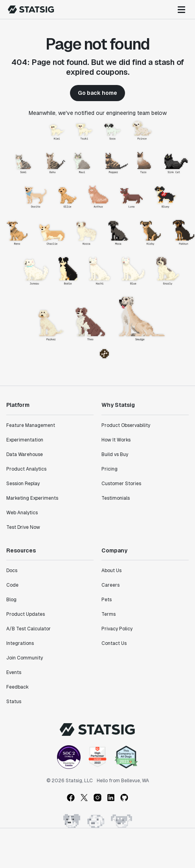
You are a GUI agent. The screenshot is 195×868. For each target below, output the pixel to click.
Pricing (109, 469)
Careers (110, 585)
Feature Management (31, 425)
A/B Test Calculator (29, 629)
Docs (12, 571)
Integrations (20, 643)
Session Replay (23, 484)
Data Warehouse (25, 454)
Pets (107, 600)
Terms (109, 614)
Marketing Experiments (32, 498)
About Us (111, 571)
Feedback (17, 687)
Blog (11, 600)
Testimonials (116, 498)
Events (14, 672)
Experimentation (25, 440)
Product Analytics (26, 469)
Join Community (25, 658)
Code (12, 585)
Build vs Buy (115, 454)
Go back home (97, 93)
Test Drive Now (23, 527)
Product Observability (126, 425)
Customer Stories (121, 484)
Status (14, 702)
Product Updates (26, 614)
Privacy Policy (117, 629)
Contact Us (114, 643)
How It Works (116, 440)
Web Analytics (22, 513)
